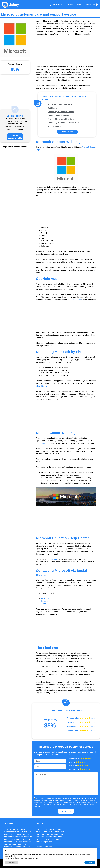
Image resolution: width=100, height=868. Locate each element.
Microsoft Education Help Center (62, 119)
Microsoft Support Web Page (60, 104)
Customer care (91, 5)
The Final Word (54, 126)
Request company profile (15, 137)
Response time (73, 731)
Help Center (54, 559)
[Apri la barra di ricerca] (50, 5)
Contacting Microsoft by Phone (61, 112)
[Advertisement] (66, 52)
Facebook (45, 598)
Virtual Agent (76, 300)
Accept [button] (90, 863)
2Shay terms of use (73, 798)
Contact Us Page (42, 443)
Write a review (67, 132)
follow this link (41, 386)
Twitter (44, 604)
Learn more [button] (12, 863)
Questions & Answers (73, 5)
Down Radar (58, 5)
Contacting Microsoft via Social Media (64, 123)
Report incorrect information (15, 147)
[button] (94, 851)
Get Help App (53, 108)
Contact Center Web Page (59, 115)
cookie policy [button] (12, 856)
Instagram (45, 601)
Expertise (71, 722)
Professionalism (73, 718)
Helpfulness (71, 727)
